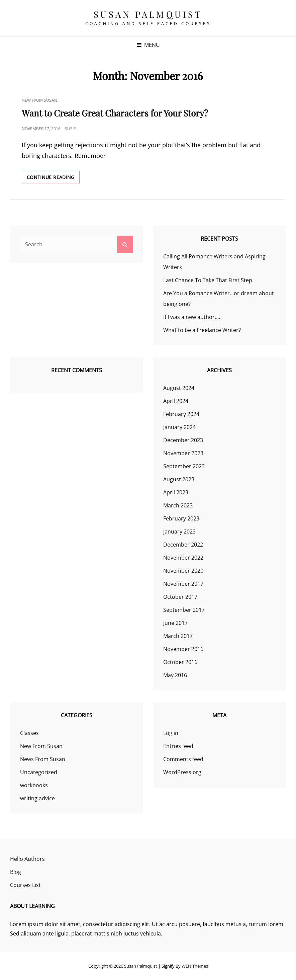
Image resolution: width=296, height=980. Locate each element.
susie (70, 129)
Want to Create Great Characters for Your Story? (115, 113)
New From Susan (39, 100)
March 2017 (178, 636)
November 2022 (183, 558)
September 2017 (184, 610)
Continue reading (53, 178)
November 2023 (183, 453)
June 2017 (175, 623)
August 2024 (179, 388)
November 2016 (183, 649)
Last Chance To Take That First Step (208, 280)
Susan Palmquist (148, 14)
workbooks (34, 785)
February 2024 (181, 414)
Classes (29, 733)
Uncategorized (39, 772)
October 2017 (180, 597)
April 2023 (176, 492)
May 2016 (175, 675)
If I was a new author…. (192, 317)
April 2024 (176, 401)
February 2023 (181, 518)
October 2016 (180, 662)
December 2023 (183, 440)
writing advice (37, 798)
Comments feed (183, 759)
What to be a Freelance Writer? (202, 330)
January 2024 (179, 427)
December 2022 (183, 545)
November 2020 (183, 571)
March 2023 (178, 505)
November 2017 (183, 584)
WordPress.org (182, 772)
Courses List (25, 885)
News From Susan (43, 759)
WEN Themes (195, 966)
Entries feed (178, 746)
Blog (16, 872)
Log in (171, 733)
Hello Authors (27, 859)
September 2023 (184, 466)
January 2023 (179, 532)
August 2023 (179, 479)
